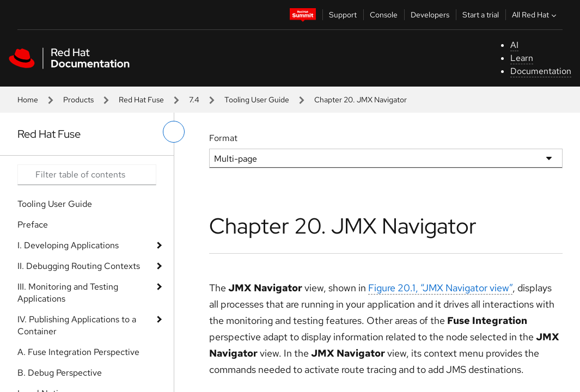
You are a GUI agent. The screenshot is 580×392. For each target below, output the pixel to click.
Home (28, 100)
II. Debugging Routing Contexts (79, 266)
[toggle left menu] (174, 132)
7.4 (194, 100)
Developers (430, 15)
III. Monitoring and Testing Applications (68, 293)
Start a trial (481, 15)
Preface (33, 225)
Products (78, 100)
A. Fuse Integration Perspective (78, 352)
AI (514, 45)
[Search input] (87, 175)
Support (343, 15)
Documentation (541, 71)
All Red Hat (535, 15)
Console (384, 15)
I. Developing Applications (68, 245)
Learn (522, 58)
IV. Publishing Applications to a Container (77, 325)
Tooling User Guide (257, 100)
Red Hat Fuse (141, 100)
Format (223, 138)
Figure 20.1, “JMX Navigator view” (440, 288)
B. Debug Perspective (60, 373)
